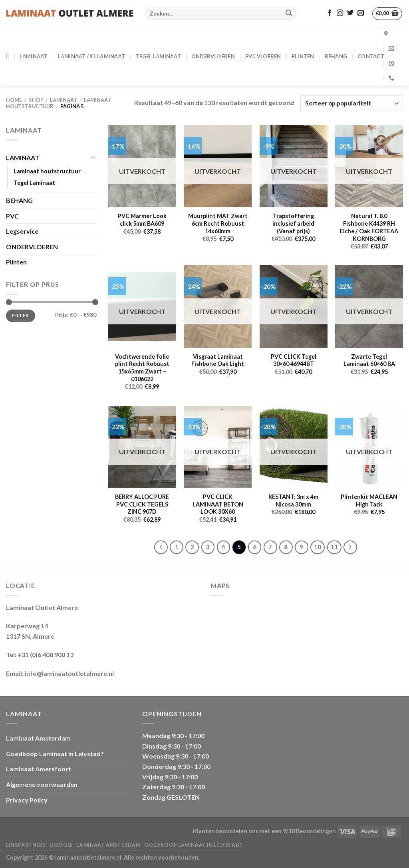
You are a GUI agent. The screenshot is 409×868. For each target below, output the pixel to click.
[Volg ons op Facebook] (330, 13)
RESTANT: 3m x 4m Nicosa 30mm (293, 501)
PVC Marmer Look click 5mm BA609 (142, 220)
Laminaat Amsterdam (38, 738)
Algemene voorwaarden (42, 784)
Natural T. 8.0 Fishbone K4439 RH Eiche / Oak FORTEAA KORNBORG (369, 227)
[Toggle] (93, 158)
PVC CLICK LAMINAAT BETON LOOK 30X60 (218, 504)
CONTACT (371, 56)
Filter (20, 315)
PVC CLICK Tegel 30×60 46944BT (294, 360)
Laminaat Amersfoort (39, 769)
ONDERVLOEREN (213, 56)
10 (318, 547)
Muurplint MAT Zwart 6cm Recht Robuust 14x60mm (218, 223)
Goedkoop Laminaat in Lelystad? (55, 754)
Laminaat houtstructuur (47, 171)
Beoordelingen (316, 831)
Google (61, 845)
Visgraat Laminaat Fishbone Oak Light (218, 360)
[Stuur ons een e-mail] (361, 13)
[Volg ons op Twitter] (350, 13)
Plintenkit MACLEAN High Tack (369, 501)
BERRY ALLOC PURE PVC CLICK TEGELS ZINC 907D (142, 504)
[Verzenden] (289, 14)
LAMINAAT (34, 56)
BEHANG (336, 56)
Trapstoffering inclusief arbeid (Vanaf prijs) (293, 223)
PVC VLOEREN (263, 56)
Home (14, 100)
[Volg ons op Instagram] (340, 13)
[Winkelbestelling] (352, 103)
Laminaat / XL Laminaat (92, 56)
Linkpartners (26, 845)
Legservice (22, 231)
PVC (12, 216)
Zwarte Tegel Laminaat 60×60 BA (369, 360)
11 (334, 547)
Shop (36, 100)
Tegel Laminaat (158, 56)
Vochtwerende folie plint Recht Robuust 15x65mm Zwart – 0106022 (142, 368)
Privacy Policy (27, 800)
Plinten (16, 262)
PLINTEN (303, 56)
